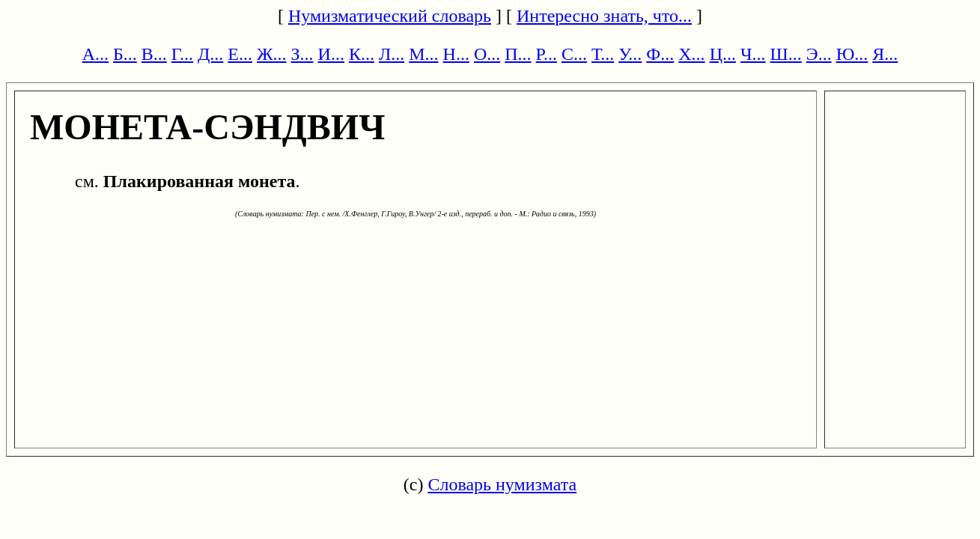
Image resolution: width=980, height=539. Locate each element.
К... (362, 54)
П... (518, 54)
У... (630, 54)
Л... (392, 54)
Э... (819, 54)
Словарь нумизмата (502, 484)
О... (487, 54)
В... (154, 54)
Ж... (272, 54)
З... (302, 54)
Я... (885, 54)
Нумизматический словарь (390, 16)
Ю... (852, 54)
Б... (125, 54)
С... (574, 54)
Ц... (723, 54)
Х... (691, 54)
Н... (456, 54)
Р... (547, 54)
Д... (210, 54)
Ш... (786, 54)
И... (331, 54)
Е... (240, 54)
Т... (603, 54)
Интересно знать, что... (604, 16)
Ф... (660, 54)
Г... (182, 54)
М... (423, 54)
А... (95, 54)
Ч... (753, 54)
